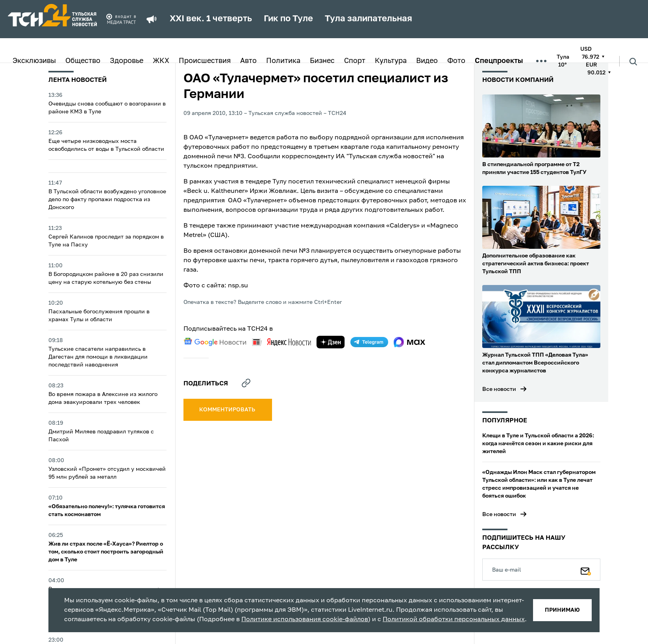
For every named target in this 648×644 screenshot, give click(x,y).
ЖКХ (161, 61)
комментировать (228, 410)
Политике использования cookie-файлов (305, 620)
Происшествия (205, 61)
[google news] (215, 342)
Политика (283, 61)
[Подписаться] (586, 570)
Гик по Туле (288, 19)
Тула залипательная (368, 19)
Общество (83, 61)
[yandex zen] (331, 342)
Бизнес (322, 61)
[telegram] (369, 342)
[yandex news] (281, 342)
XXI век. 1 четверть (211, 19)
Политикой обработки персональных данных (454, 620)
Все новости (499, 389)
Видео (427, 61)
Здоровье (127, 61)
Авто (248, 61)
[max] (410, 342)
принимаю (562, 610)
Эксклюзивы (34, 61)
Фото (456, 61)
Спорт (355, 61)
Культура (391, 61)
